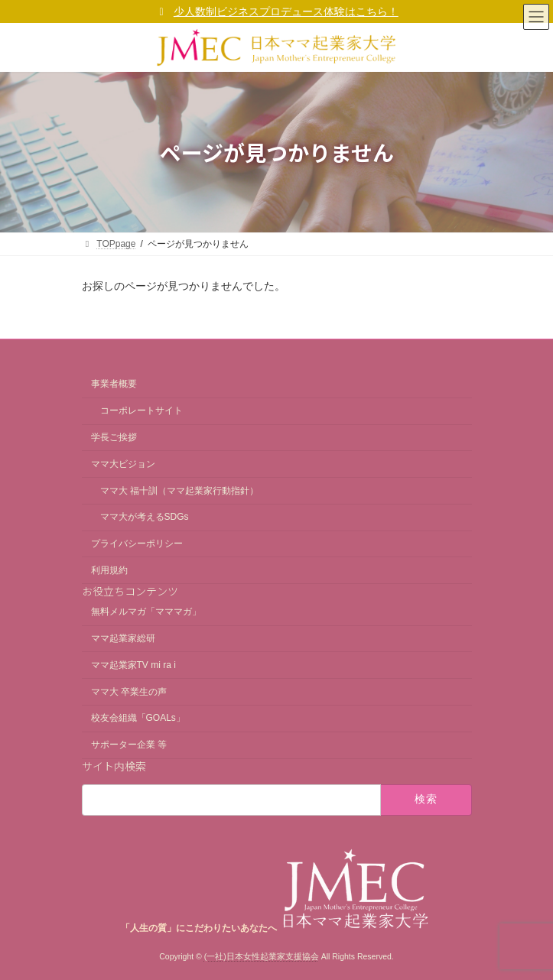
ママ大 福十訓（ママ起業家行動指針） (179, 491)
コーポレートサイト (142, 410)
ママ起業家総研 (123, 638)
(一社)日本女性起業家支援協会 (262, 956)
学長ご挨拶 (114, 437)
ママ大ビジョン (123, 464)
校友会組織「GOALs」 (138, 719)
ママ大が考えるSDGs (145, 517)
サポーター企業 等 (129, 745)
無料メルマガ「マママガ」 (146, 612)
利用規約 (109, 570)
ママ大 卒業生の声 (129, 692)
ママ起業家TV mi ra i (133, 665)
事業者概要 (114, 385)
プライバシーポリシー (137, 544)
